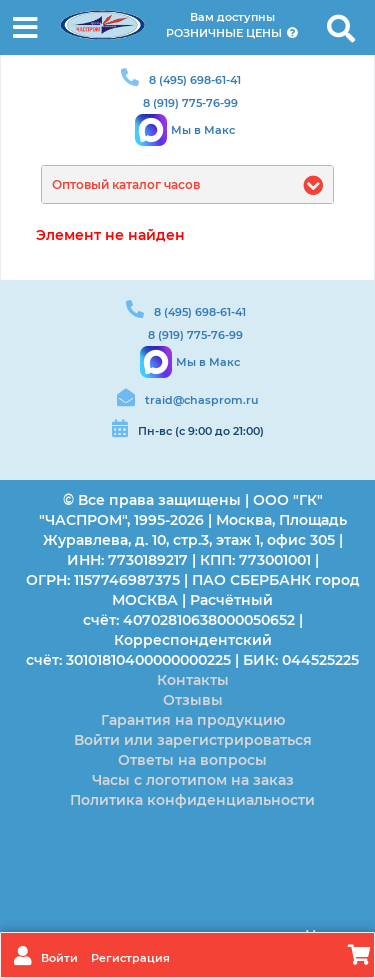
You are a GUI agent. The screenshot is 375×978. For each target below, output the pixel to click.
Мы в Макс (203, 130)
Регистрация (130, 958)
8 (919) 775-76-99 (190, 103)
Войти (61, 958)
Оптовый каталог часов (126, 184)
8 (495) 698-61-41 (195, 80)
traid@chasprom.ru (201, 400)
